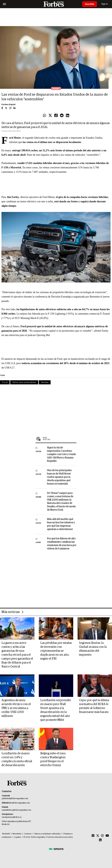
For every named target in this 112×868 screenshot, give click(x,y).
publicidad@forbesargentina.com (15, 799)
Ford (5, 382)
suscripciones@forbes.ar (12, 817)
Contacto (28, 834)
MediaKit (6, 834)
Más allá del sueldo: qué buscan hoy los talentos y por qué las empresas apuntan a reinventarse (61, 524)
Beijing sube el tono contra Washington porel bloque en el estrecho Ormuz (53, 759)
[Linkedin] (100, 840)
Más (60, 439)
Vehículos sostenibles (24, 382)
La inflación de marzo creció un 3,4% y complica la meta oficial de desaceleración (17, 759)
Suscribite (90, 4)
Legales (18, 837)
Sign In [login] (105, 4)
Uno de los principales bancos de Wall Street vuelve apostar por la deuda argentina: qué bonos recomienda (59, 477)
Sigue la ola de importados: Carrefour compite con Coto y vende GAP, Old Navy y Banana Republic (61, 454)
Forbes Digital (8, 104)
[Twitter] (98, 836)
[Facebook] (93, 836)
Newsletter (17, 834)
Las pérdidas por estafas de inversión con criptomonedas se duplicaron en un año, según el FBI (56, 651)
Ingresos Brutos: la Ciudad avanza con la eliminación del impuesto (93, 649)
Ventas (45, 382)
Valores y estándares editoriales (47, 834)
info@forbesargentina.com (19, 803)
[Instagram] (102, 836)
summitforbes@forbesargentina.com (16, 810)
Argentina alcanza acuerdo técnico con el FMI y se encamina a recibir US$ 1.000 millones (16, 708)
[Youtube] (107, 836)
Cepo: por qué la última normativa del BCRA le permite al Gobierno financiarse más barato (94, 706)
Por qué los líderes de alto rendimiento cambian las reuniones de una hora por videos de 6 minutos (62, 544)
